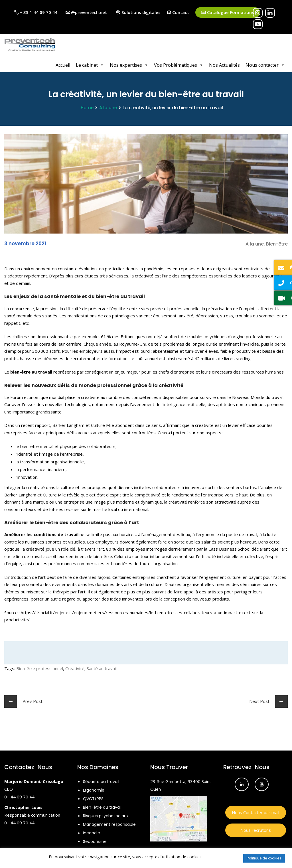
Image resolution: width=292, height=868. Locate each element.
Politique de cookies (264, 858)
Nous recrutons (256, 829)
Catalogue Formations (228, 12)
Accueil (63, 64)
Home (87, 107)
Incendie (92, 832)
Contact (178, 12)
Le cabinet (90, 64)
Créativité (75, 668)
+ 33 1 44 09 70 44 (36, 12)
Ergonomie (94, 789)
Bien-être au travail (102, 806)
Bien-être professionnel (40, 668)
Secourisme (95, 841)
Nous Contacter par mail (255, 812)
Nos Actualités (224, 64)
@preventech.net (86, 12)
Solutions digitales (138, 12)
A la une (108, 107)
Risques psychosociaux (106, 815)
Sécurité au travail (101, 781)
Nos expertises (129, 64)
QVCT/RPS (93, 798)
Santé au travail (102, 668)
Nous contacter (265, 64)
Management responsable (109, 824)
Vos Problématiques (179, 64)
